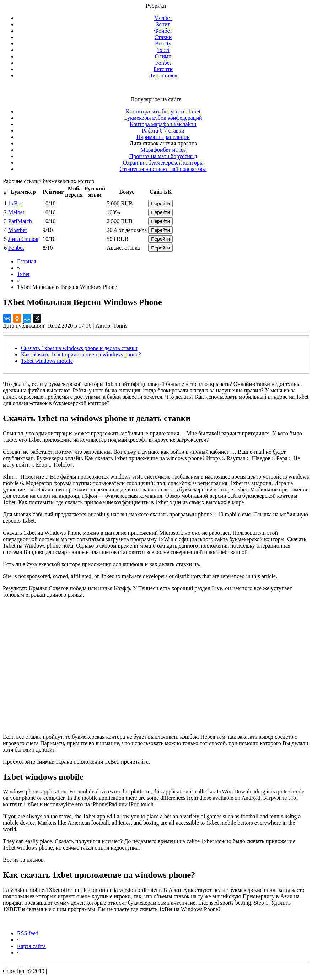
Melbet (16, 212)
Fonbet (163, 63)
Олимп (163, 56)
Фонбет (163, 31)
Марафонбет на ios (163, 150)
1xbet (163, 50)
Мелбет (163, 18)
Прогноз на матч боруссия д (163, 156)
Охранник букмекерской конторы (163, 163)
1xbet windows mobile (47, 361)
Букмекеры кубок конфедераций (163, 118)
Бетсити (163, 69)
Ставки (163, 37)
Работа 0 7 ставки (163, 131)
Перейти (160, 203)
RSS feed (28, 933)
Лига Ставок (23, 239)
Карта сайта (31, 946)
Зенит (163, 24)
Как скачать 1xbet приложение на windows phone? (81, 354)
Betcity (163, 44)
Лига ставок (163, 76)
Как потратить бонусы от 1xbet (163, 111)
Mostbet (17, 230)
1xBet (15, 203)
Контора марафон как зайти (163, 124)
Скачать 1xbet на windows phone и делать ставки (79, 348)
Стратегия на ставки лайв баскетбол (163, 169)
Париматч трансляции (163, 137)
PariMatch (20, 221)
